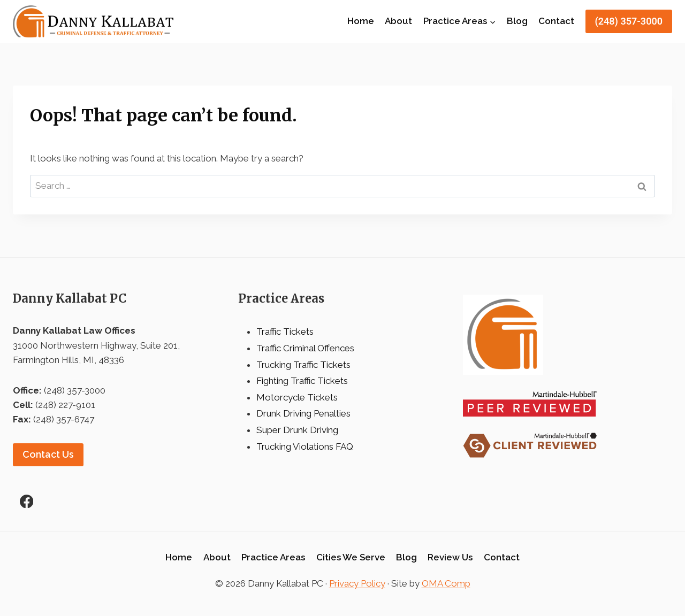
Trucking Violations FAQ (305, 446)
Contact (556, 21)
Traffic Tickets (285, 332)
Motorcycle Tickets (297, 397)
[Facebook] (26, 501)
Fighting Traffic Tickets (302, 381)
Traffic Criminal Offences (305, 348)
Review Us (450, 557)
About (398, 21)
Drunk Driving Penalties (303, 413)
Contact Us (48, 454)
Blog (517, 21)
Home (361, 21)
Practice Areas (273, 557)
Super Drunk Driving (297, 430)
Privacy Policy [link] (357, 583)
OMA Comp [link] (446, 583)
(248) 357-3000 (629, 21)
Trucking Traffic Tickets (303, 365)
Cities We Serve (351, 557)
